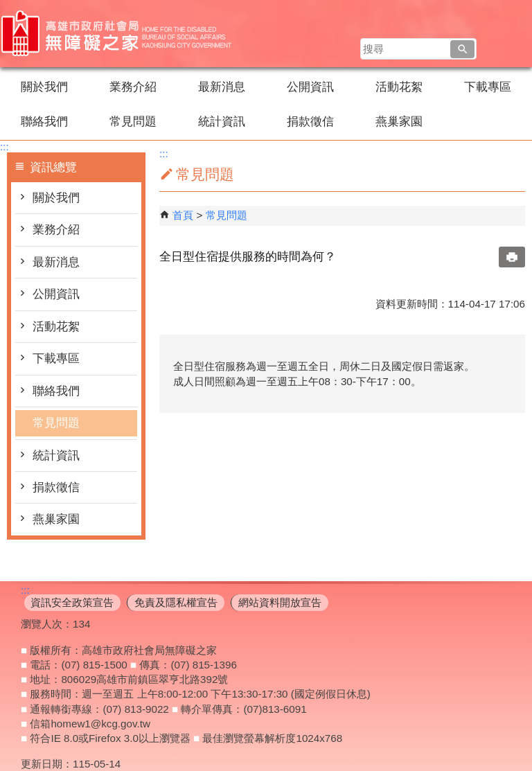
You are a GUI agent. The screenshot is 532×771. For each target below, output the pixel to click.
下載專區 (488, 87)
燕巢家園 (399, 122)
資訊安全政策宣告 (72, 602)
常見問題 (133, 122)
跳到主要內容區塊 (7, 7)
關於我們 (44, 87)
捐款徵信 (310, 122)
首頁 (183, 215)
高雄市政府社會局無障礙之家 (117, 34)
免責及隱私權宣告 (176, 602)
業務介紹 (133, 87)
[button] (462, 49)
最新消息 (222, 87)
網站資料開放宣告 (280, 602)
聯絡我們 (44, 122)
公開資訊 (310, 87)
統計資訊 (222, 122)
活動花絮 (399, 87)
